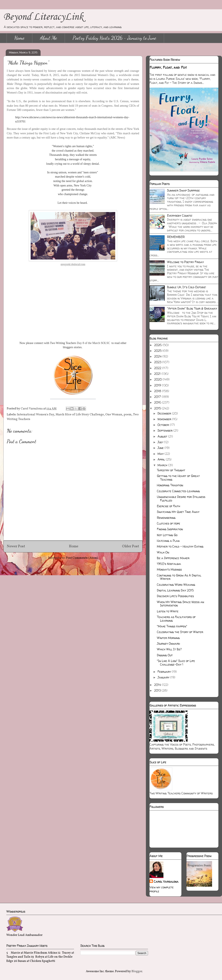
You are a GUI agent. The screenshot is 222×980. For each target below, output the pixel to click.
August (163, 436)
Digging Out (165, 655)
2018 (158, 391)
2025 (158, 351)
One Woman (114, 415)
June (161, 448)
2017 (158, 397)
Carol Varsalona (166, 881)
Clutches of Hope (169, 523)
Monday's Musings (169, 569)
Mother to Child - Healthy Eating (180, 546)
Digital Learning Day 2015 (175, 590)
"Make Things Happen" (172, 626)
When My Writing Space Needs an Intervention (180, 604)
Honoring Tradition (170, 485)
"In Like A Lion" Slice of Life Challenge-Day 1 (176, 663)
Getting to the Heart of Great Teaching (178, 478)
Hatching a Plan (168, 541)
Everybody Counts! (180, 215)
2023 (158, 362)
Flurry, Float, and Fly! (168, 67)
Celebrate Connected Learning (178, 491)
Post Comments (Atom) (82, 558)
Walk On (163, 552)
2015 (158, 408)
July (161, 442)
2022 (158, 368)
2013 (158, 690)
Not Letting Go (167, 535)
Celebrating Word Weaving (176, 585)
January (164, 677)
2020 (158, 379)
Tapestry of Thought (171, 470)
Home (19, 38)
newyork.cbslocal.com (73, 264)
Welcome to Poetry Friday (185, 262)
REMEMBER (176, 237)
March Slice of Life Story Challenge (80, 415)
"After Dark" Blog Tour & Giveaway (192, 308)
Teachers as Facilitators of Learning (176, 619)
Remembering (166, 518)
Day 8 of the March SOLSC (94, 343)
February (165, 672)
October (164, 425)
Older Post (131, 546)
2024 (158, 356)
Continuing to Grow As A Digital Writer (179, 577)
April (162, 459)
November (165, 419)
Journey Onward (168, 644)
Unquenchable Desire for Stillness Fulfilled (181, 499)
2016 (158, 402)
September (165, 430)
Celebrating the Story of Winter (180, 632)
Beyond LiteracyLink (43, 17)
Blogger (137, 971)
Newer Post (16, 546)
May (161, 454)
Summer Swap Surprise (183, 190)
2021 (158, 374)
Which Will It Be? (169, 649)
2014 (158, 685)
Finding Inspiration (170, 529)
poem (128, 415)
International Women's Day (36, 415)
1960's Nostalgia (169, 564)
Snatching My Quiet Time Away (178, 512)
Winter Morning (168, 638)
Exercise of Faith (169, 506)
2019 (158, 385)
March (163, 465)
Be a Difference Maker (173, 558)
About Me (49, 38)
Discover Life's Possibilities (175, 596)
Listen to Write (168, 611)
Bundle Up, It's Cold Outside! (186, 287)
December (165, 413)
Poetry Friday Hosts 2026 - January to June (114, 38)
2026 (158, 345)
